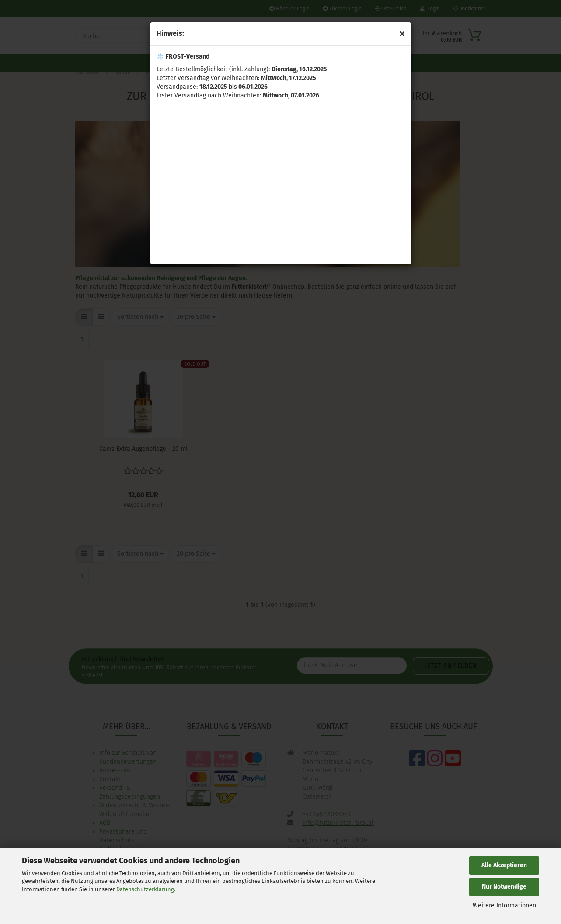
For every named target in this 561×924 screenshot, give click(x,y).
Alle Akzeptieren (504, 865)
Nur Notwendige (504, 887)
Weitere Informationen (504, 905)
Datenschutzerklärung (145, 889)
